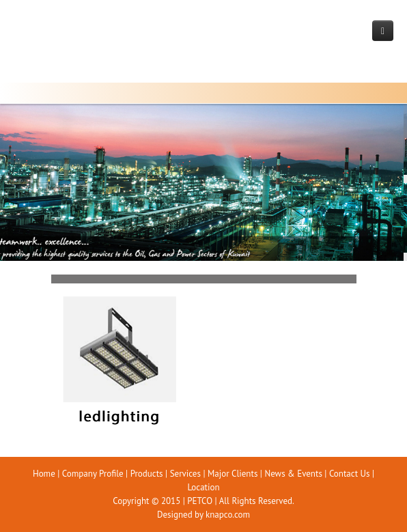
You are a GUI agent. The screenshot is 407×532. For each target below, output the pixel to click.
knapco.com (228, 515)
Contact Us (350, 474)
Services (185, 474)
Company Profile (93, 474)
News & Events (293, 474)
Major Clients (233, 474)
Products (147, 474)
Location (203, 487)
